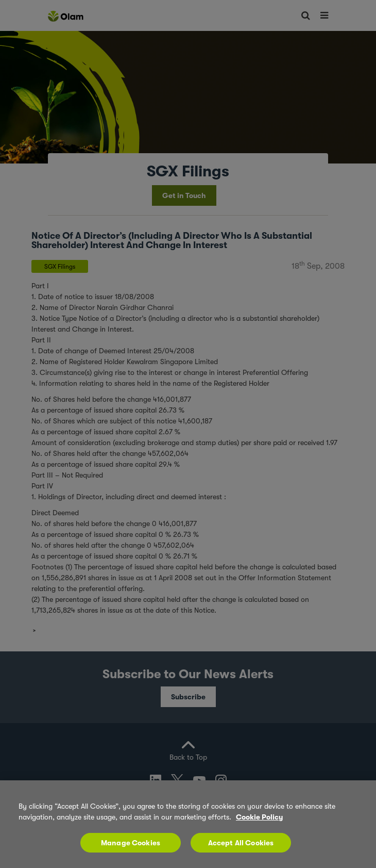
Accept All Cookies (241, 843)
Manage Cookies (131, 843)
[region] (188, 824)
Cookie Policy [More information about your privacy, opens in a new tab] (259, 817)
